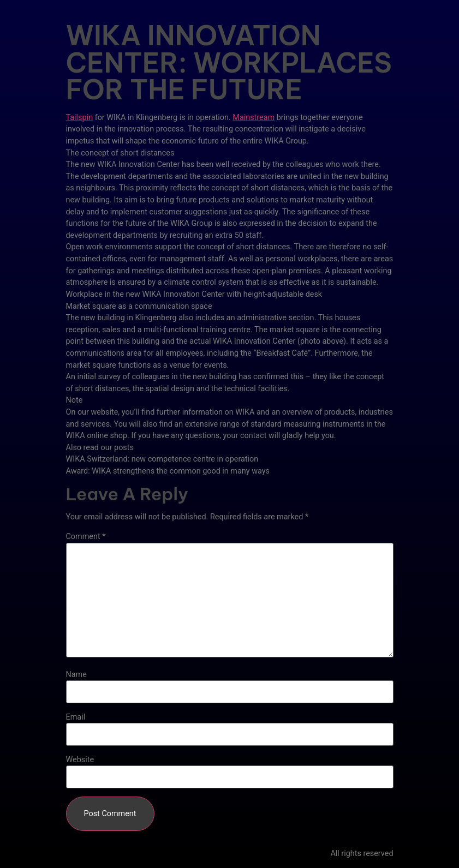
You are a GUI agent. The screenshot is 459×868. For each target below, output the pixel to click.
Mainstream (254, 118)
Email (76, 717)
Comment (86, 537)
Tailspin (80, 118)
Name (76, 675)
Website (80, 760)
